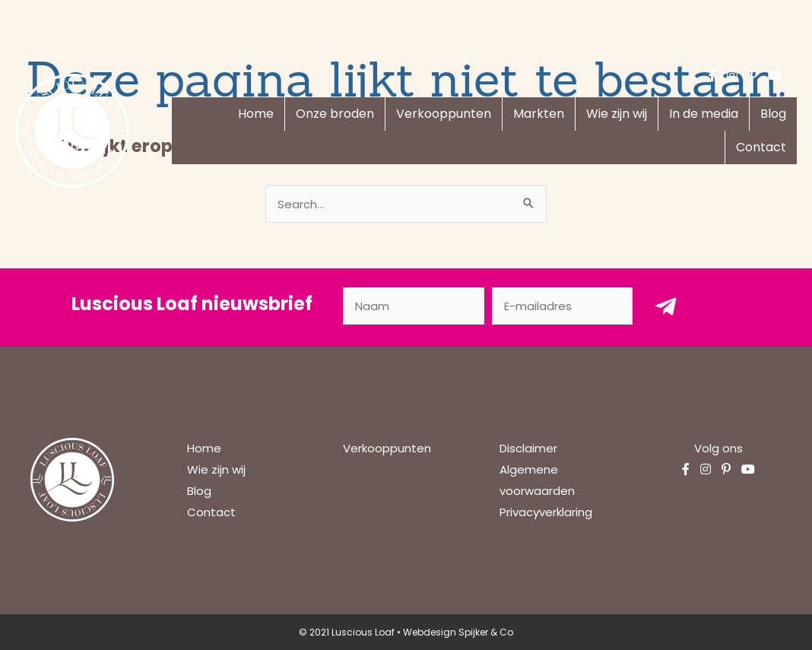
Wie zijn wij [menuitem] (617, 114)
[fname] (414, 306)
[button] (666, 306)
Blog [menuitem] (773, 114)
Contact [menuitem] (761, 147)
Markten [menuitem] (539, 114)
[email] (563, 306)
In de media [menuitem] (704, 114)
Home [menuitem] (256, 114)
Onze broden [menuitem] (335, 114)
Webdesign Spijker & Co (458, 632)
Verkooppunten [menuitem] (444, 114)
